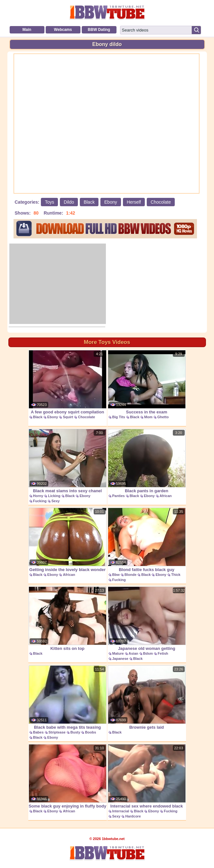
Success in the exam (147, 382)
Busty (75, 732)
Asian (134, 653)
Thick (176, 575)
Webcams (63, 30)
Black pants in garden (147, 461)
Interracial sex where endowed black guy (147, 780)
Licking (54, 496)
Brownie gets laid (147, 697)
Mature (118, 653)
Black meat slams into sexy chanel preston (68, 464)
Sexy (56, 501)
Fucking (40, 501)
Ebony (111, 202)
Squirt (68, 417)
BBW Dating (99, 30)
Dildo (69, 202)
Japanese (120, 659)
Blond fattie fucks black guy (147, 540)
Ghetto (163, 417)
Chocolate (161, 202)
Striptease (57, 732)
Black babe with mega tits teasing (68, 697)
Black (89, 202)
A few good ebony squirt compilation (68, 382)
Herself (134, 202)
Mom (148, 417)
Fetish (163, 653)
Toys (49, 202)
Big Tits (119, 417)
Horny (38, 496)
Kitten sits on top (68, 619)
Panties (119, 496)
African (166, 496)
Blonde (130, 575)
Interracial (121, 811)
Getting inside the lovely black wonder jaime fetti (68, 543)
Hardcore (133, 816)
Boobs (90, 732)
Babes (38, 732)
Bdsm (148, 653)
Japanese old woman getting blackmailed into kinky (147, 622)
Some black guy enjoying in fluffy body (68, 776)
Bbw (116, 575)
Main (27, 30)
